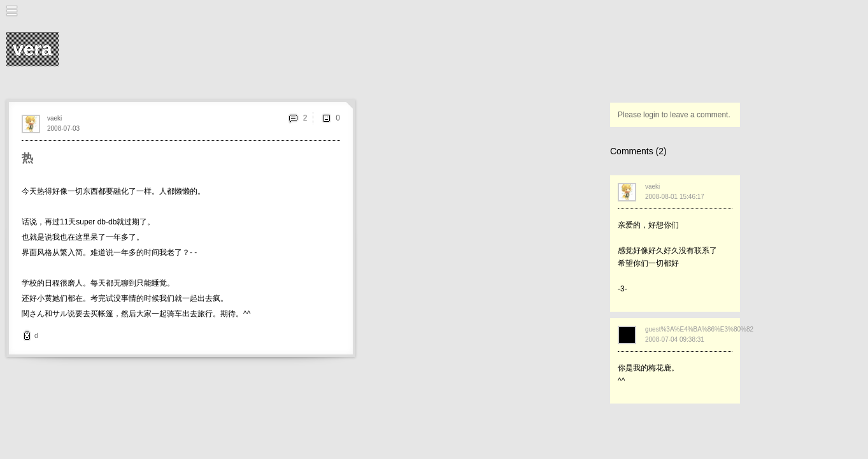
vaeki (54, 118)
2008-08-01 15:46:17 (675, 197)
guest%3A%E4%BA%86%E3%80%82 (699, 329)
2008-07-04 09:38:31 (675, 339)
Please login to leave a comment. (674, 115)
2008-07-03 (63, 128)
